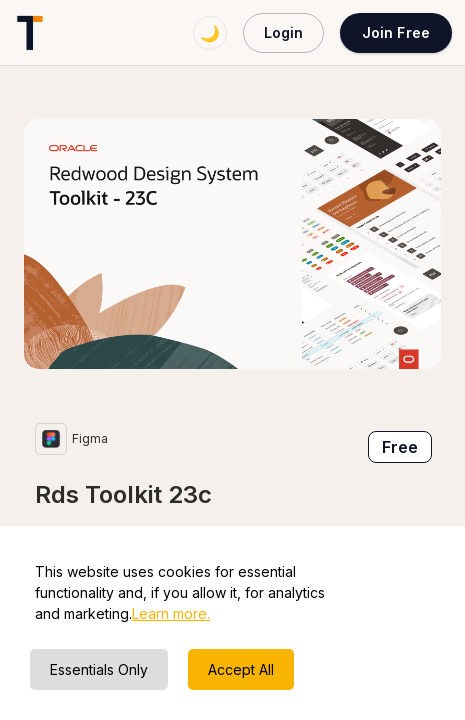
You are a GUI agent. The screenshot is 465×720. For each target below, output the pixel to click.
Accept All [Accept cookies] (241, 669)
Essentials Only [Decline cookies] (99, 669)
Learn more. (171, 613)
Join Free (396, 32)
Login (283, 32)
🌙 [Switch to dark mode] (210, 33)
